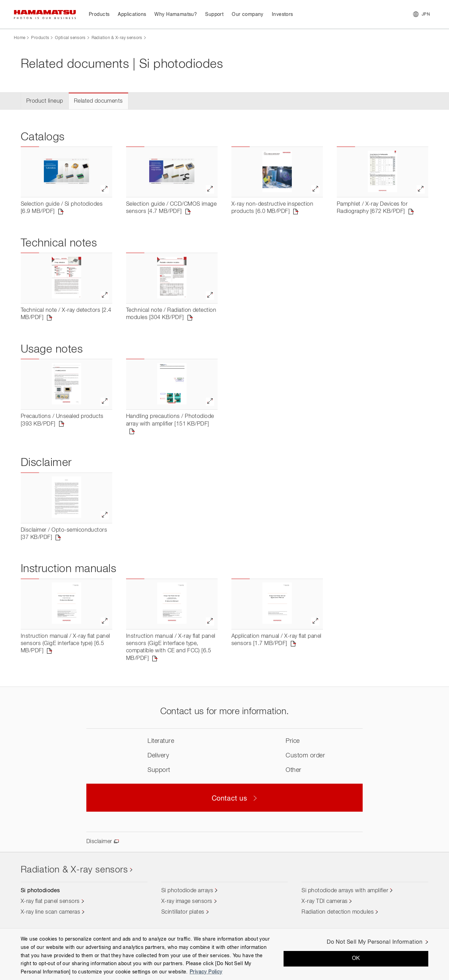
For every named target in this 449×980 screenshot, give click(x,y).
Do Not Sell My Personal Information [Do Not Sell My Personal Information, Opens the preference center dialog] (375, 942)
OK (356, 959)
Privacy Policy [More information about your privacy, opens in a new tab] (206, 972)
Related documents (98, 101)
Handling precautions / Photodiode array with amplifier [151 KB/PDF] (170, 420)
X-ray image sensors (187, 902)
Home (20, 38)
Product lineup (45, 101)
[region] (224, 954)
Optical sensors (70, 38)
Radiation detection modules (338, 912)
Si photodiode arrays (187, 891)
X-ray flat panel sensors (50, 902)
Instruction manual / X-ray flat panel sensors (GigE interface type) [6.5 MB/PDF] (65, 644)
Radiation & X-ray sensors (117, 38)
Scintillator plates (183, 912)
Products (40, 38)
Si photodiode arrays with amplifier (345, 891)
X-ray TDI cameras (324, 902)
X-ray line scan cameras (50, 912)
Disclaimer (99, 842)
